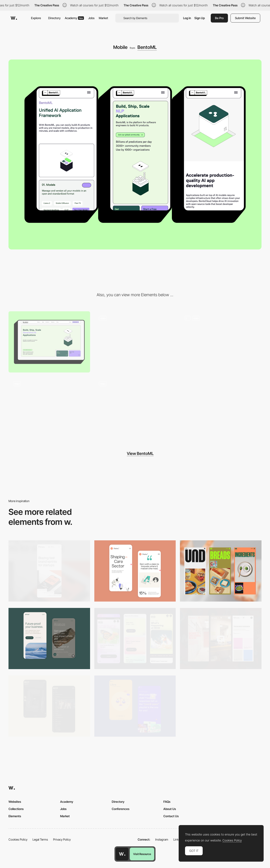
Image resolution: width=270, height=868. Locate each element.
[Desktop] (49, 342)
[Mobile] (49, 571)
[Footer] (135, 407)
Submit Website (245, 18)
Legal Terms (40, 839)
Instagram (162, 839)
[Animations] (221, 342)
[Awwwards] (14, 18)
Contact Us (171, 816)
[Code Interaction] (49, 407)
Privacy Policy (62, 839)
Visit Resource (142, 854)
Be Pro (219, 18)
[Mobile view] (221, 639)
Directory (54, 18)
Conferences (121, 809)
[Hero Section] (135, 342)
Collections (16, 809)
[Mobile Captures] (49, 639)
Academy (74, 18)
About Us (170, 809)
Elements (15, 816)
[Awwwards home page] (122, 854)
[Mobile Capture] (135, 571)
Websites (15, 802)
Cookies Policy (18, 839)
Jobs (91, 18)
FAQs (167, 802)
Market (103, 18)
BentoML (147, 47)
